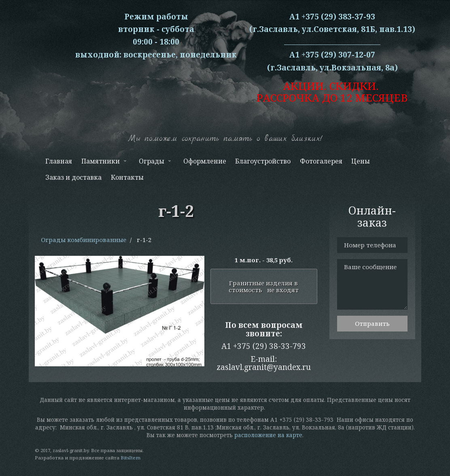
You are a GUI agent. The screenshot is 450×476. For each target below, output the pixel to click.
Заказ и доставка (73, 177)
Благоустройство (263, 161)
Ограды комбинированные (84, 240)
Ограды (154, 163)
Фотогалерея (321, 161)
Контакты (127, 177)
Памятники (103, 163)
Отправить (372, 323)
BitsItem (131, 458)
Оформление (205, 161)
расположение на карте (268, 435)
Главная (59, 161)
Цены (361, 161)
